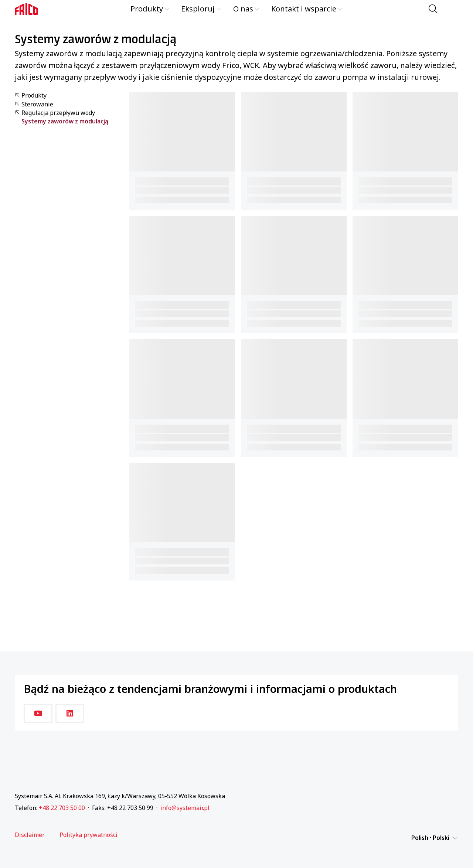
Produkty (150, 9)
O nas (246, 9)
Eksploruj (201, 9)
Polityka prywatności (89, 835)
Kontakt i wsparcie (307, 9)
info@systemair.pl (185, 808)
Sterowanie (34, 104)
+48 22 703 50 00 (62, 808)
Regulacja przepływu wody (55, 113)
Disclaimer (30, 835)
